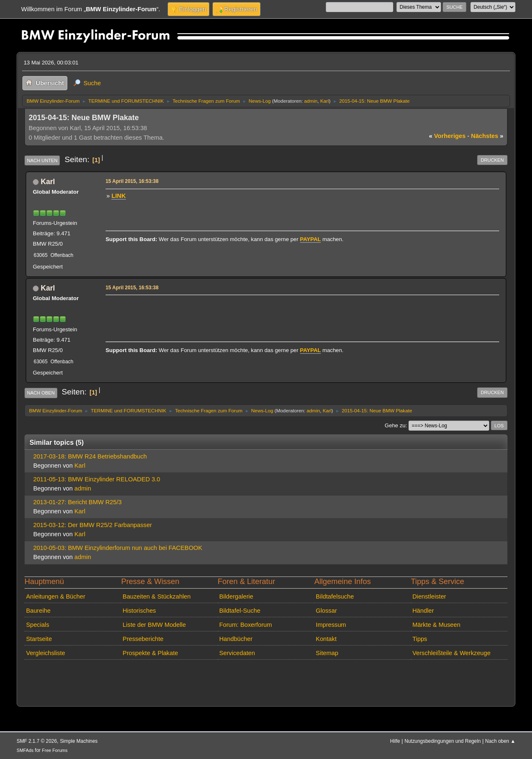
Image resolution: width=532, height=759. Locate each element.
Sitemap (327, 653)
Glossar (326, 611)
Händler (423, 611)
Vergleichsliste (46, 653)
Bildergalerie (236, 596)
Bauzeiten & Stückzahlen (157, 596)
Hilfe (395, 741)
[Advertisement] (258, 310)
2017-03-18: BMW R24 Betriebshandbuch (90, 456)
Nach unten (42, 160)
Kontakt (326, 639)
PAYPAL (311, 239)
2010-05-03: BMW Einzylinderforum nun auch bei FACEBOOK (118, 548)
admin (311, 101)
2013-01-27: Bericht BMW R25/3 (78, 502)
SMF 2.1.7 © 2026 (37, 741)
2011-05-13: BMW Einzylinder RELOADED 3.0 (97, 479)
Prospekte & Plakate (150, 653)
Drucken (492, 160)
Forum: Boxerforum (245, 625)
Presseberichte (143, 639)
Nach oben (41, 393)
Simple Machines (79, 741)
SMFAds (25, 750)
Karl (324, 101)
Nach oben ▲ (500, 741)
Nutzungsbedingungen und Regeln (442, 741)
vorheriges (447, 136)
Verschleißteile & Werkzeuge (451, 653)
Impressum (331, 625)
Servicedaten (237, 653)
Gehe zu (395, 425)
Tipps (420, 639)
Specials (38, 625)
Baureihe (38, 611)
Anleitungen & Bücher (56, 596)
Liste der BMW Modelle (154, 625)
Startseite (39, 639)
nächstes (487, 136)
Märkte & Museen (436, 625)
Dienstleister (429, 596)
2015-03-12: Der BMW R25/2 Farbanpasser (93, 525)
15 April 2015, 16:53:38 (132, 181)
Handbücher (236, 639)
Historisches (139, 611)
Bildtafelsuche (335, 596)
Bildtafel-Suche (240, 611)
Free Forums (55, 750)
